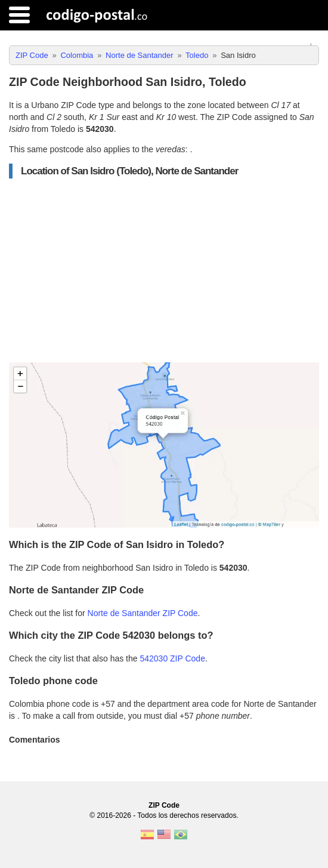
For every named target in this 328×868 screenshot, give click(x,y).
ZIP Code (164, 805)
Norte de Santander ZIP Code (143, 613)
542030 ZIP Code (172, 658)
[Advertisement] (164, 270)
